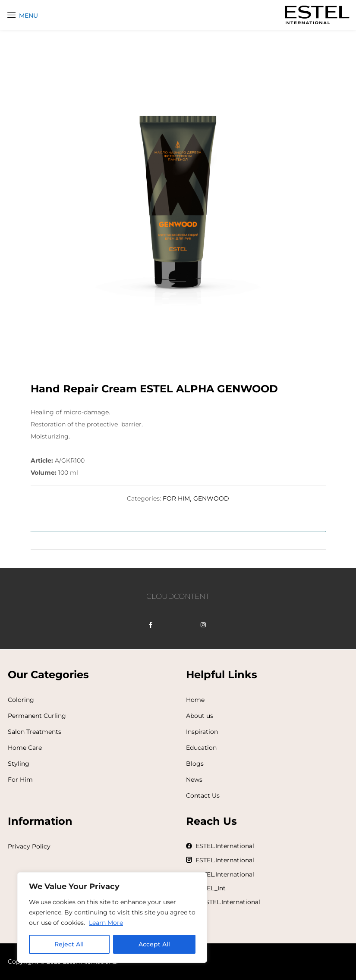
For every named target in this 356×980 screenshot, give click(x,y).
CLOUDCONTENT (178, 596)
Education (201, 748)
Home (195, 700)
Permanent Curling (37, 716)
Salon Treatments (35, 732)
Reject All (69, 944)
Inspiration (202, 732)
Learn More (106, 923)
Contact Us (203, 795)
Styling (19, 764)
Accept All (154, 944)
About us (200, 716)
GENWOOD (211, 498)
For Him (20, 780)
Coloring (21, 700)
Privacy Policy (29, 846)
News (194, 780)
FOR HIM (176, 498)
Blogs (195, 764)
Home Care (25, 748)
